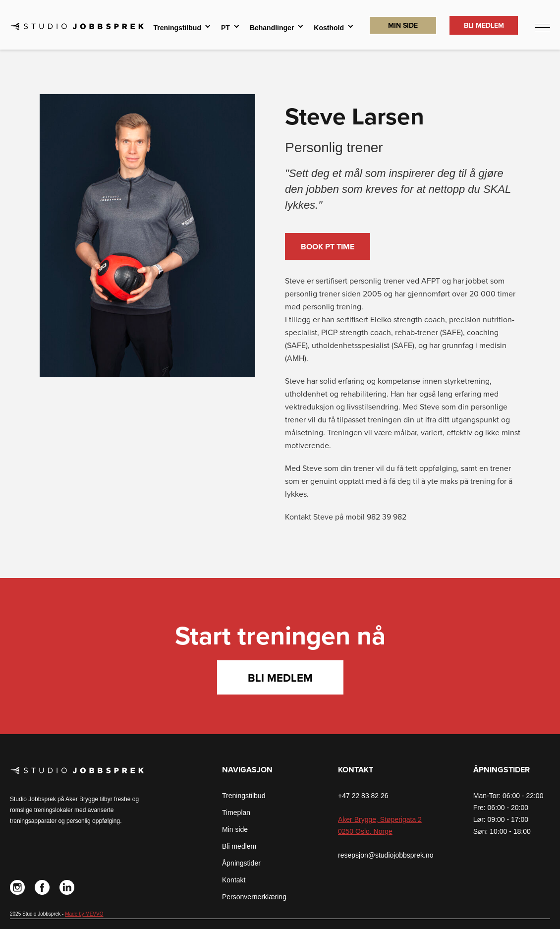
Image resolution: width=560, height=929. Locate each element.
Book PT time (328, 247)
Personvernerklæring (254, 897)
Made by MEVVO (84, 914)
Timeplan (236, 813)
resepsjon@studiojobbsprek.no (386, 855)
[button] (182, 28)
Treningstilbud (244, 796)
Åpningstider (241, 863)
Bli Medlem (484, 26)
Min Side (403, 26)
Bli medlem (280, 678)
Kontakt (234, 880)
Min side (235, 829)
